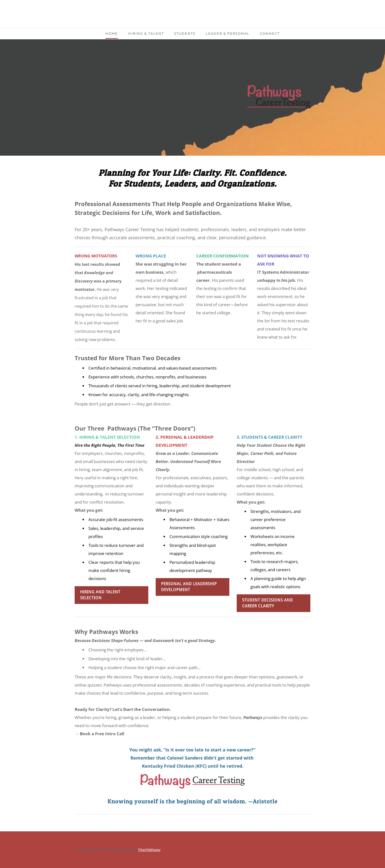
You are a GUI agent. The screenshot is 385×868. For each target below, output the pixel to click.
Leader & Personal (228, 33)
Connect (270, 33)
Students (185, 33)
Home (112, 33)
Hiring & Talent (146, 33)
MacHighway (149, 849)
